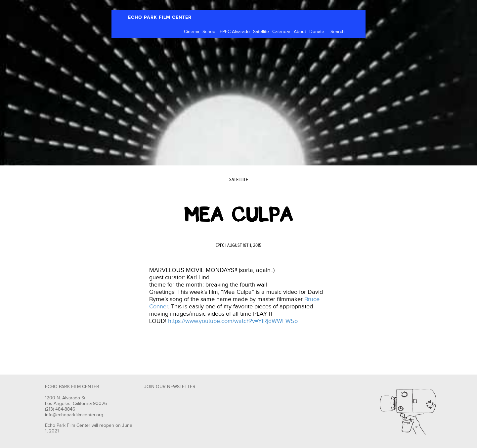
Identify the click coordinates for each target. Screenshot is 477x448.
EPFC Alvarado (235, 32)
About (300, 32)
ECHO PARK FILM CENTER (160, 17)
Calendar (281, 32)
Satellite (261, 32)
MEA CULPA (239, 214)
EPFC (220, 246)
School (209, 32)
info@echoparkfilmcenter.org (74, 415)
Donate (317, 32)
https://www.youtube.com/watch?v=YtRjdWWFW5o (233, 321)
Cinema (192, 32)
